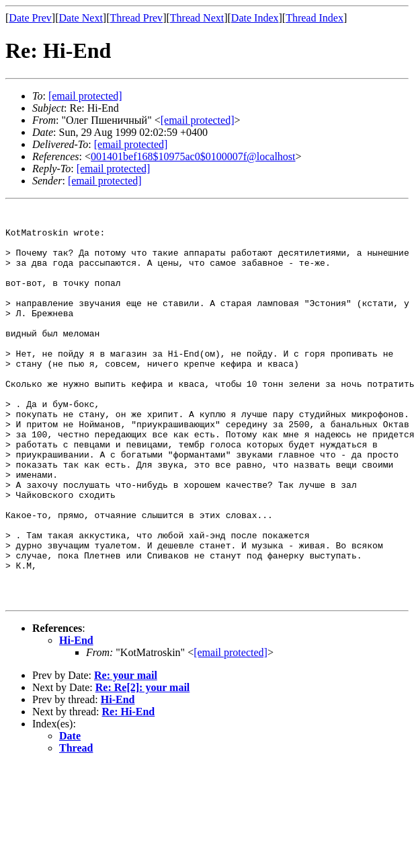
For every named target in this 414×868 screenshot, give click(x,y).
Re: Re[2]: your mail (143, 766)
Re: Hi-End (129, 790)
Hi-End (76, 719)
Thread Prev (136, 18)
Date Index (255, 18)
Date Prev (30, 18)
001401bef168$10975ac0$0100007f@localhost (193, 156)
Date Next (81, 18)
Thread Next (197, 18)
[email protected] (131, 144)
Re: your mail (126, 754)
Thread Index (315, 18)
